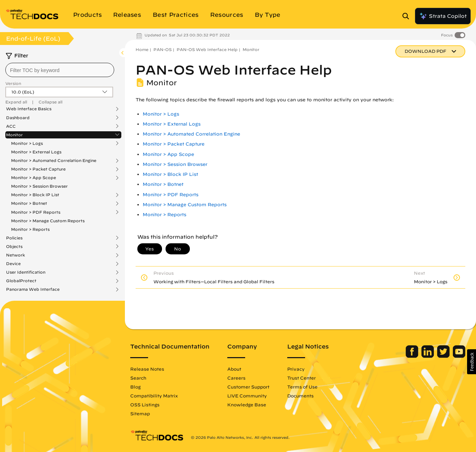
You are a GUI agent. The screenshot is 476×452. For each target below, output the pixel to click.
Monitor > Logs (27, 143)
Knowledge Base (247, 405)
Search (138, 378)
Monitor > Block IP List (35, 195)
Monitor (14, 135)
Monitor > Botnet (29, 203)
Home (142, 49)
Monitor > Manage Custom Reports (48, 221)
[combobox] (60, 70)
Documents (300, 396)
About (234, 369)
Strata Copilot (443, 16)
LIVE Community (247, 396)
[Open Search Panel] (408, 16)
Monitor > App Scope (34, 178)
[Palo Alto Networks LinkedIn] (428, 356)
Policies (14, 238)
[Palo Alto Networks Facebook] (413, 356)
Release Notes (147, 369)
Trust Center (302, 378)
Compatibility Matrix (154, 396)
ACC (11, 126)
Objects (14, 247)
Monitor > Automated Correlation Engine (54, 161)
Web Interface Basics (29, 109)
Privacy (296, 369)
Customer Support (248, 387)
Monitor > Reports (30, 229)
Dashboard (18, 118)
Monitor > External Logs (36, 152)
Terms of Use (302, 387)
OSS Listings (145, 405)
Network (16, 255)
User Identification (26, 272)
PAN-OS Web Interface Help (207, 49)
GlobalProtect (21, 281)
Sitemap (140, 413)
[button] (472, 362)
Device (13, 264)
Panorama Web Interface (33, 289)
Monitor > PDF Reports (36, 212)
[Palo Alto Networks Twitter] (444, 356)
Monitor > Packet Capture (38, 169)
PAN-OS (163, 49)
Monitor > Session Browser (39, 186)
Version (13, 83)
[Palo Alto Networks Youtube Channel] (459, 356)
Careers (236, 378)
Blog (135, 387)
